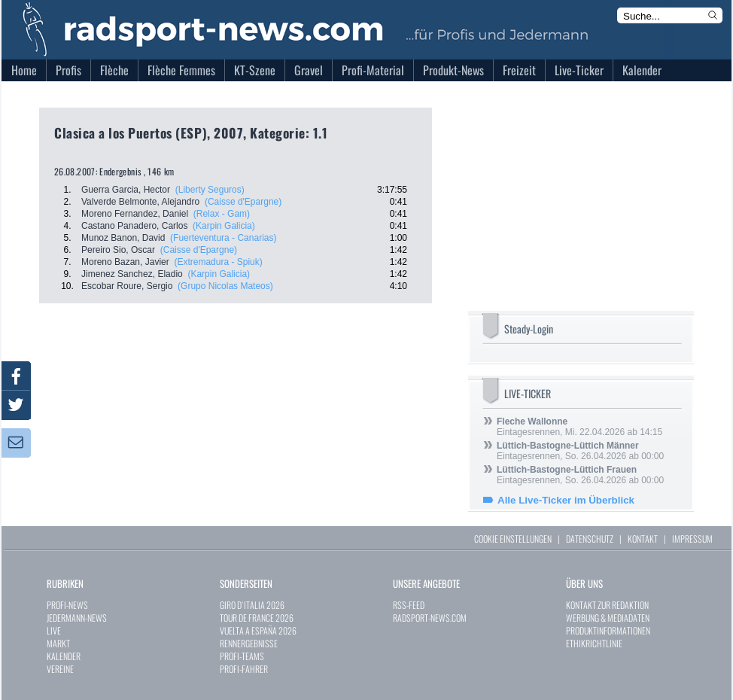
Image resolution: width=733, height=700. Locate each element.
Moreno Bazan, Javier (125, 262)
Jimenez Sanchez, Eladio (132, 274)
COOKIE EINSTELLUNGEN (513, 539)
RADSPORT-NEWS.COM (430, 618)
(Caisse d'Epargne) (243, 202)
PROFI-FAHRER (244, 669)
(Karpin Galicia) (224, 226)
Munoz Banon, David (123, 238)
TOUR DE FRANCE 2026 (257, 618)
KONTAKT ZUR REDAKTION (607, 605)
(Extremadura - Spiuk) (218, 262)
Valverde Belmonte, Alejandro (140, 202)
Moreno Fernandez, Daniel (135, 214)
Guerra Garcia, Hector (126, 190)
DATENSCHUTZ (590, 539)
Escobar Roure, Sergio (127, 286)
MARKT (58, 643)
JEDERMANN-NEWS (77, 618)
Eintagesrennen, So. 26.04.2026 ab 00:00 (580, 451)
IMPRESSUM (692, 539)
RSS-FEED (409, 605)
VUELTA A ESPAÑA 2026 (258, 630)
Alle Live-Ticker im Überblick (566, 500)
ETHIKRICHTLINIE (594, 643)
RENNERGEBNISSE (249, 643)
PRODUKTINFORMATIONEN (608, 630)
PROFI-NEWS (67, 605)
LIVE (54, 630)
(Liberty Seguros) (210, 190)
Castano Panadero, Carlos (134, 226)
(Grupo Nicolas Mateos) (225, 286)
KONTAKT (643, 539)
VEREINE (60, 669)
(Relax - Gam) (222, 214)
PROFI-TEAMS (242, 656)
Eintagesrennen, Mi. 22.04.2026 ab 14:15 (579, 427)
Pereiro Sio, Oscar (118, 250)
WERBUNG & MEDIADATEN (608, 618)
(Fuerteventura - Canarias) (223, 238)
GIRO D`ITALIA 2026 (252, 605)
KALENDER (64, 656)
